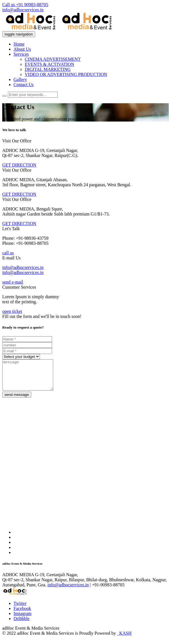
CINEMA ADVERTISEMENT (53, 59)
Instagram (22, 619)
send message (17, 400)
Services (21, 54)
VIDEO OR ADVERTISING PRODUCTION (66, 74)
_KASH (124, 639)
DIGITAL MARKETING (48, 69)
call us (8, 253)
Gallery (20, 79)
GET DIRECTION (19, 165)
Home (19, 44)
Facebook (22, 614)
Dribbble (22, 624)
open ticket (12, 311)
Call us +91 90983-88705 (25, 5)
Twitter (20, 609)
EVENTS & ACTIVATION (49, 64)
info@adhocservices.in (23, 10)
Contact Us (24, 85)
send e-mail (13, 282)
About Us (22, 49)
